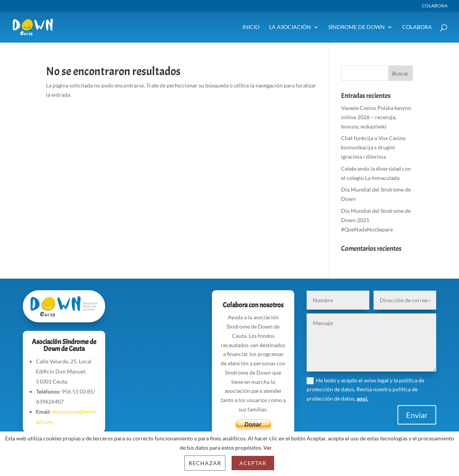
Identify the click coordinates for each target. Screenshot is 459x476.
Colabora (435, 6)
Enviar (417, 415)
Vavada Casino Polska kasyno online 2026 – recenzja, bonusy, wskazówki (376, 117)
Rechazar (205, 463)
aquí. (362, 398)
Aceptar (253, 463)
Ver (268, 448)
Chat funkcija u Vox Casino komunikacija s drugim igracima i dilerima (373, 147)
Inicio (251, 27)
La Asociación (290, 27)
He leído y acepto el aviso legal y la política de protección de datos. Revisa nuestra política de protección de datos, (365, 390)
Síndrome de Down (357, 27)
